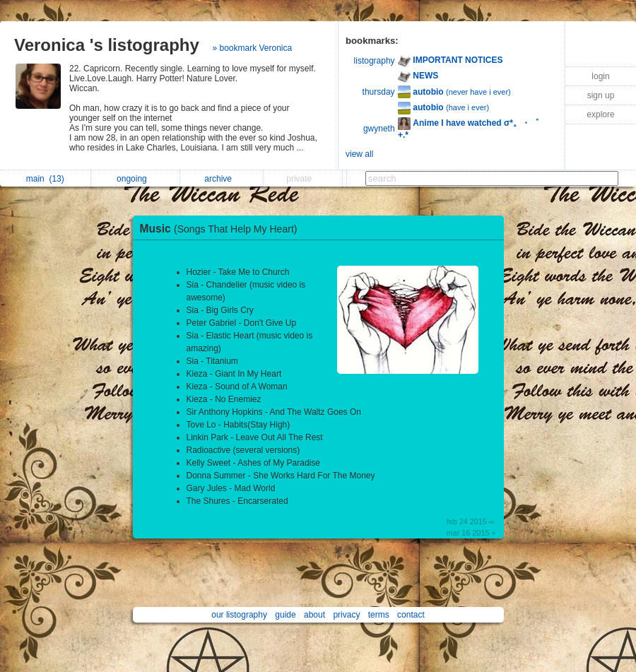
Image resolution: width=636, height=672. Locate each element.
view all (359, 154)
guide (285, 615)
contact (411, 615)
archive (222, 179)
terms (379, 615)
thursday (379, 92)
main (45, 179)
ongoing (135, 179)
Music (222, 229)
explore (600, 114)
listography (375, 61)
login (600, 76)
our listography (239, 615)
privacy (346, 615)
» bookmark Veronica (252, 48)
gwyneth (379, 129)
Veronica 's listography (107, 45)
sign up (601, 95)
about (314, 615)
